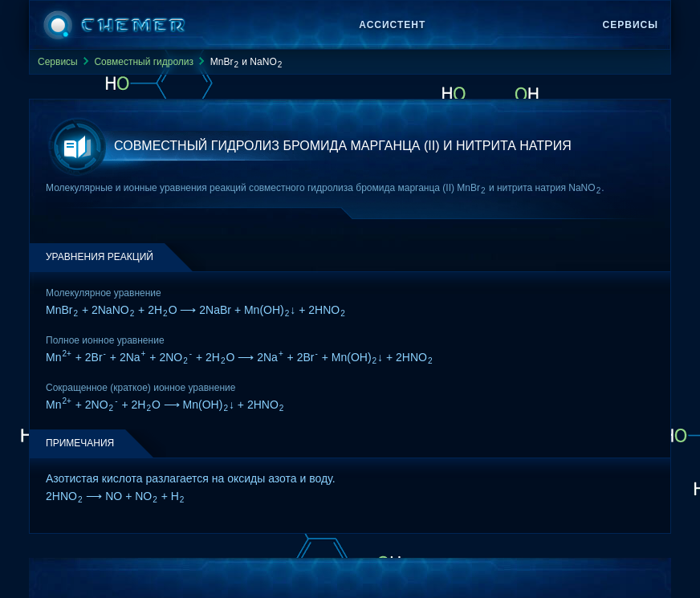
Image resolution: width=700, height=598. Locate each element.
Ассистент (392, 25)
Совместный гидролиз (144, 62)
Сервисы (631, 25)
